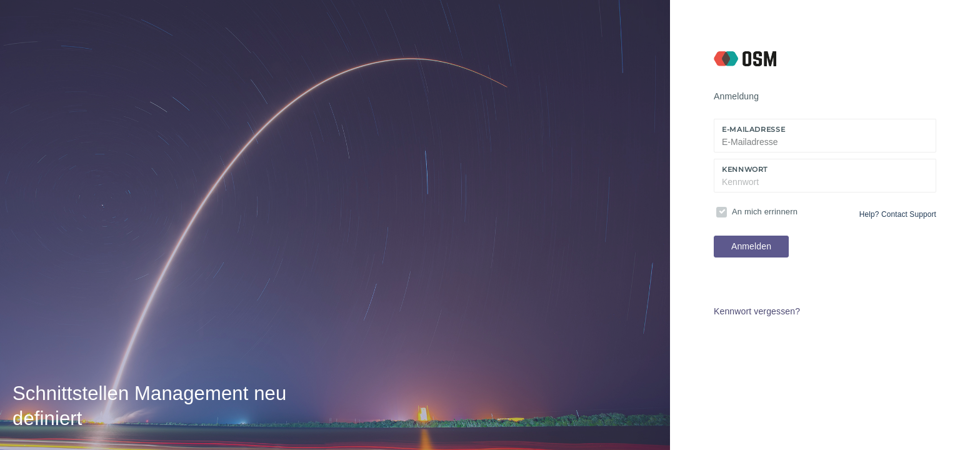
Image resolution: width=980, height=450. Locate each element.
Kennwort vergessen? (757, 311)
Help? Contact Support (898, 214)
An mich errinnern (765, 212)
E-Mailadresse (753, 130)
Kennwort (745, 170)
